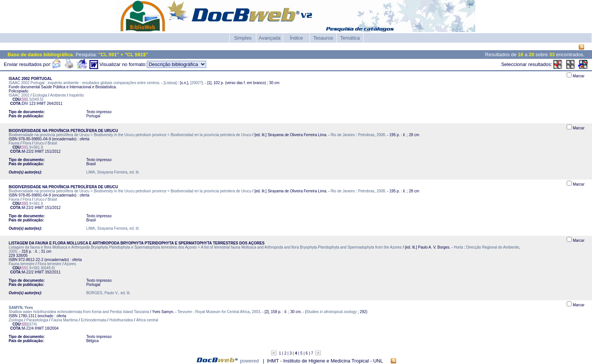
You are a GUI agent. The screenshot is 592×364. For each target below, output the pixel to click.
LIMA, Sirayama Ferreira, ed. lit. (113, 172)
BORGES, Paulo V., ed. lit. (108, 293)
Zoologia (16, 320)
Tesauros (323, 38)
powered (250, 361)
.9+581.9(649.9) (39, 268)
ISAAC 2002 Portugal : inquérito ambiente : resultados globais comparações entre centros (84, 83)
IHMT (41, 104)
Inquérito (76, 95)
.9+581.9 (32, 147)
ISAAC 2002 (19, 95)
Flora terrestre (50, 264)
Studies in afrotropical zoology (331, 312)
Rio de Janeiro (343, 135)
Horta (458, 247)
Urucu (39, 143)
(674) (29, 324)
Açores (70, 264)
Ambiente (58, 95)
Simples (243, 38)
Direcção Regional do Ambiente (493, 247)
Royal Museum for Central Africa (222, 312)
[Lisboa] (170, 83)
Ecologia (40, 95)
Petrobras (366, 135)
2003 (256, 312)
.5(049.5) (33, 99)
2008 (381, 135)
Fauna (14, 143)
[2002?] (197, 83)
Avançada (270, 38)
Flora (27, 143)
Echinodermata (93, 320)
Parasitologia (37, 320)
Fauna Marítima (65, 320)
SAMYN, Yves (21, 308)
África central (147, 320)
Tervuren (185, 312)
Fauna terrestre (22, 264)
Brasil (52, 143)
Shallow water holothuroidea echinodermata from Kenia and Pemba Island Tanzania (79, 312)
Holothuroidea (121, 320)
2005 (13, 251)
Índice (297, 38)
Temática (350, 38)
